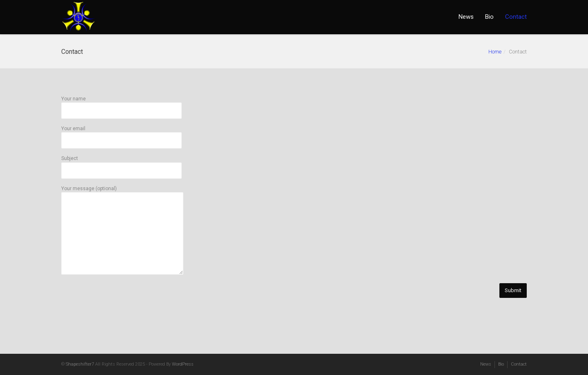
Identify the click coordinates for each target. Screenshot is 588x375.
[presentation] (123, 315)
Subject (121, 164)
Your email (121, 134)
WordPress (183, 364)
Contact (516, 17)
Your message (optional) (122, 231)
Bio (489, 17)
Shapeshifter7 (80, 364)
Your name (121, 105)
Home (495, 52)
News (466, 17)
